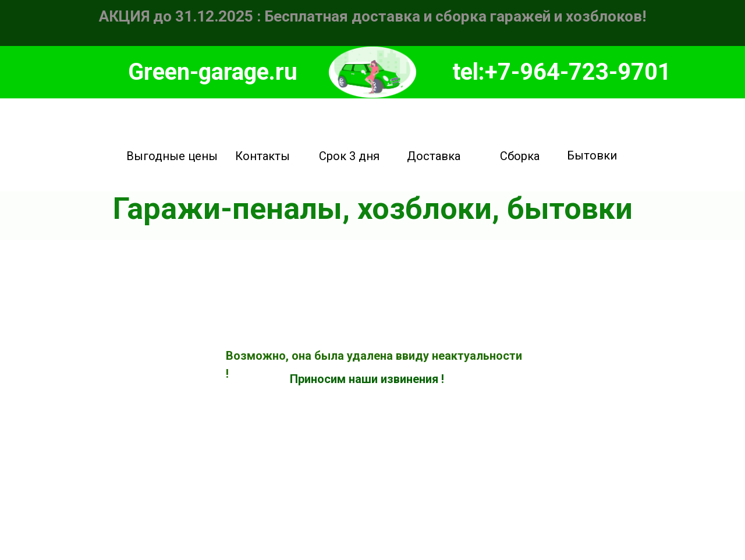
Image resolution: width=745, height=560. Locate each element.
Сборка (520, 156)
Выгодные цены (172, 156)
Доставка (434, 156)
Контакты (262, 156)
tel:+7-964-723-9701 (562, 72)
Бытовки (592, 155)
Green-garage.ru (213, 72)
